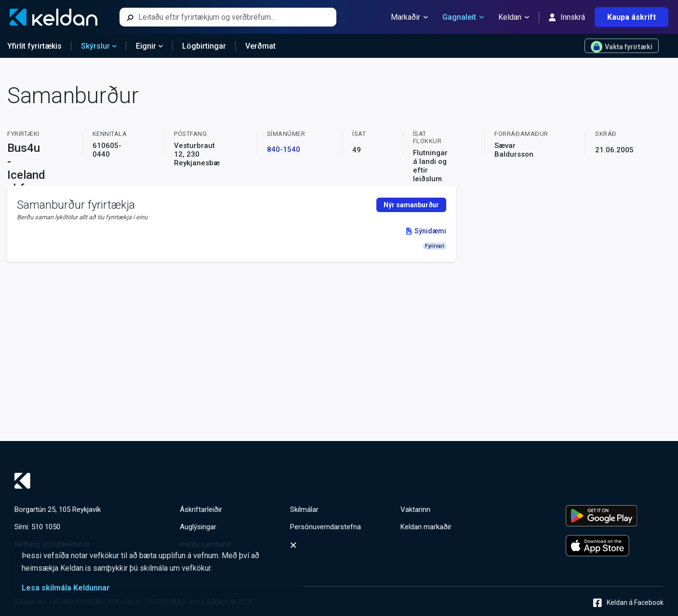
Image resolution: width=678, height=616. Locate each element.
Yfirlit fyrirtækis (34, 46)
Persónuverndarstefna (326, 527)
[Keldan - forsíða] (53, 17)
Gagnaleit (463, 17)
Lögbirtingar (204, 46)
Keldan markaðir (426, 527)
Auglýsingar (198, 527)
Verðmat (260, 46)
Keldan (514, 17)
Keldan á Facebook (628, 603)
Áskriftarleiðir (201, 509)
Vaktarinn (415, 509)
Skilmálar (304, 509)
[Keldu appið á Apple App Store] (615, 546)
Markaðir (409, 17)
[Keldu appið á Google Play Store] (615, 516)
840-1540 (284, 149)
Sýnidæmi (426, 231)
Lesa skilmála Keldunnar (66, 588)
